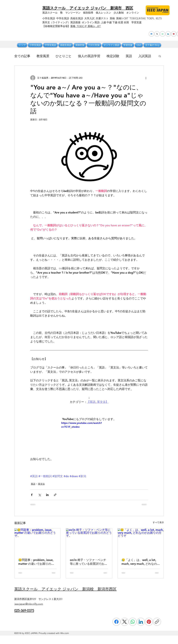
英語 (129, 56)
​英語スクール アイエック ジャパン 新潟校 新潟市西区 (65, 589)
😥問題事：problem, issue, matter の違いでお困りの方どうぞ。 (36, 562)
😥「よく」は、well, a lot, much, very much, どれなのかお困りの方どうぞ (141, 562)
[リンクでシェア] (55, 495)
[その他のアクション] (146, 78)
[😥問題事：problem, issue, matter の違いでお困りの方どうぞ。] (37, 541)
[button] (160, 56)
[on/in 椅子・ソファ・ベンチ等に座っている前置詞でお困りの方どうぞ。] (89, 541)
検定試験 (113, 56)
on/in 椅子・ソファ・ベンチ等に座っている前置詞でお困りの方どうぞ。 (88, 562)
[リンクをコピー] (157, 622)
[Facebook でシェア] (32, 495)
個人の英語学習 (89, 56)
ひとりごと (64, 56)
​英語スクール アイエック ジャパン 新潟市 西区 (88, 8)
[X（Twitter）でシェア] (40, 495)
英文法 (41, 484)
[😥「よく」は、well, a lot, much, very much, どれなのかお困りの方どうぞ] (141, 541)
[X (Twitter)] (157, 34)
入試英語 (145, 56)
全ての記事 (22, 56)
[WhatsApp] (133, 622)
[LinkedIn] (141, 622)
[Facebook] (151, 34)
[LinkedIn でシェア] (47, 495)
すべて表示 (158, 522)
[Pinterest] (174, 34)
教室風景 (43, 56)
